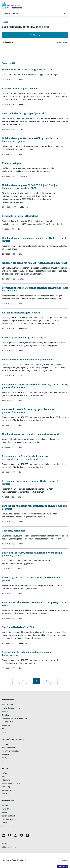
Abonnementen (8, 826)
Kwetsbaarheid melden (11, 819)
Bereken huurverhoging (11, 708)
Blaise (4, 732)
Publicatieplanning (9, 847)
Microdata (5, 715)
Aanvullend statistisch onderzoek (14, 719)
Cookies (4, 813)
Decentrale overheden (10, 751)
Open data (5, 712)
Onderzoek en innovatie (11, 784)
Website (5, 806)
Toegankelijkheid (8, 816)
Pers (3, 777)
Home (6, 22)
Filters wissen (62, 43)
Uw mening (63, 867)
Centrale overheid (8, 748)
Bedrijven (5, 744)
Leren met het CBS (8, 790)
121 (48, 681)
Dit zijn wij (6, 780)
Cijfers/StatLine (7, 705)
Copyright (5, 809)
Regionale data (7, 722)
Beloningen (6, 761)
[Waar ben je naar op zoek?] (35, 14)
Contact (4, 773)
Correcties (5, 794)
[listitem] (3, 835)
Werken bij (6, 787)
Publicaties (6, 725)
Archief (4, 823)
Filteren (35, 35)
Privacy (4, 758)
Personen (5, 754)
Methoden (5, 729)
